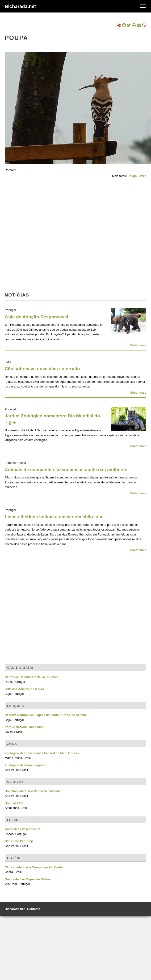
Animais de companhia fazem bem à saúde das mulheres (66, 470)
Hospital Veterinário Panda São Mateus (33, 791)
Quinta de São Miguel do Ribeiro (28, 879)
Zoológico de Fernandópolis (25, 765)
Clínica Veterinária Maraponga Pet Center (34, 867)
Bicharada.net (20, 6)
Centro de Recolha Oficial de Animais (31, 677)
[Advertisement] (48, 238)
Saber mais (138, 345)
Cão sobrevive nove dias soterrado (42, 369)
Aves (143, 176)
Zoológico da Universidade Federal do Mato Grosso (42, 753)
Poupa (132, 176)
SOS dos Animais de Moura (24, 689)
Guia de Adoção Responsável (36, 317)
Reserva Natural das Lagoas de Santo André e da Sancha (46, 715)
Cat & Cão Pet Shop (19, 841)
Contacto (34, 909)
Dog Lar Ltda (14, 803)
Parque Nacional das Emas (24, 727)
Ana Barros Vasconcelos (22, 829)
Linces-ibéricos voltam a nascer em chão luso (54, 517)
